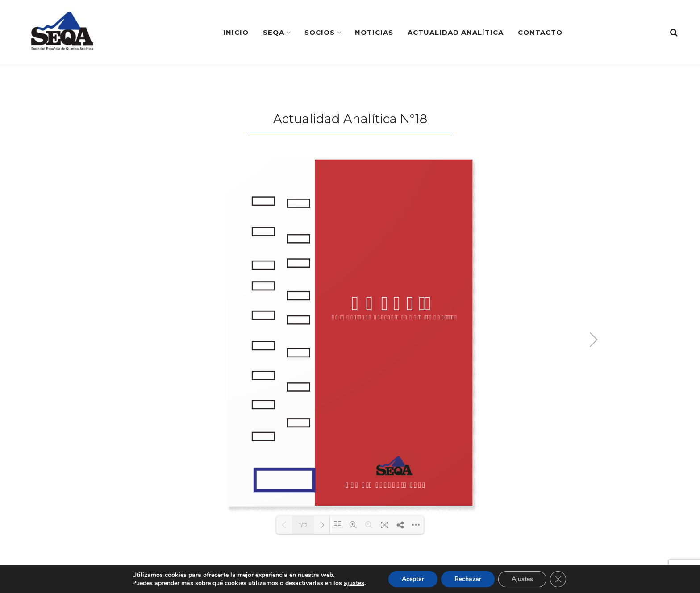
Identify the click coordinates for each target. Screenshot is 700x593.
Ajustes (522, 579)
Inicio (236, 32)
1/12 (303, 525)
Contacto (540, 32)
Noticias (374, 32)
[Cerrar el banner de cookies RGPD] (558, 579)
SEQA (274, 32)
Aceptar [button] (413, 579)
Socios (320, 32)
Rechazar (468, 579)
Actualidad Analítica (456, 32)
